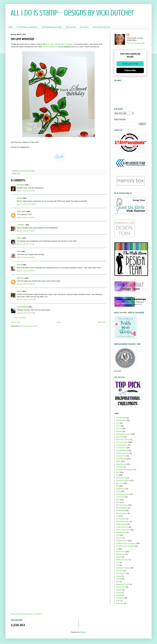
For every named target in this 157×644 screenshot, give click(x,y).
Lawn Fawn (120, 497)
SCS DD (119, 538)
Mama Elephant (122, 508)
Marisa (19, 238)
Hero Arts (119, 483)
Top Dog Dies (121, 573)
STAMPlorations (122, 541)
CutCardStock (121, 459)
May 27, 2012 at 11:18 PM (26, 204)
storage (119, 595)
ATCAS (119, 429)
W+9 (118, 582)
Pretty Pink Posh (122, 527)
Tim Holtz (119, 571)
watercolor (120, 603)
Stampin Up (120, 554)
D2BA (118, 461)
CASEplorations (122, 445)
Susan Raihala (22, 307)
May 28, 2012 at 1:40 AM (26, 218)
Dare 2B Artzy (121, 464)
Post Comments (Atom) (29, 326)
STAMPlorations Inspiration (126, 543)
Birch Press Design (123, 440)
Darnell (20, 265)
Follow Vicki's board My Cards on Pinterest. (26, 614)
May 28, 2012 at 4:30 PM (26, 284)
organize (119, 590)
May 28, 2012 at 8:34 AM (26, 257)
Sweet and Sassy (122, 560)
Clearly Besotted (122, 451)
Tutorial (119, 576)
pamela (20, 198)
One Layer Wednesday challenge (59, 44)
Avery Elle (120, 437)
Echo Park (120, 467)
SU (117, 549)
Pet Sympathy (121, 519)
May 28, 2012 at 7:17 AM (26, 244)
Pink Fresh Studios (123, 522)
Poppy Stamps (121, 524)
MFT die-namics (122, 505)
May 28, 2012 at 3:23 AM (26, 231)
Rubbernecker (121, 532)
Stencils (119, 557)
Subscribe (130, 70)
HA (117, 475)
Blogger (83, 632)
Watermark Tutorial (123, 584)
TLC (118, 563)
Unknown (20, 278)
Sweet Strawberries (50, 47)
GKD (18, 173)
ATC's (118, 426)
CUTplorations (121, 448)
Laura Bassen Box (123, 494)
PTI (117, 516)
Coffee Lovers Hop (123, 453)
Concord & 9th (121, 456)
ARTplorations (121, 420)
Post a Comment (20, 318)
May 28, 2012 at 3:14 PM (26, 271)
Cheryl (19, 291)
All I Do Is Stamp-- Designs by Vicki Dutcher (72, 13)
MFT (118, 502)
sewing (119, 593)
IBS (117, 486)
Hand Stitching (121, 478)
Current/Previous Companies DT (27, 27)
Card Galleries (71, 27)
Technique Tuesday (123, 568)
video (118, 601)
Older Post (102, 322)
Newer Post (16, 322)
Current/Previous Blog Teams (52, 27)
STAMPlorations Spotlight (125, 546)
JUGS (118, 491)
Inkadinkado (120, 489)
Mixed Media (121, 511)
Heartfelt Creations (123, 481)
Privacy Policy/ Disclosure (102, 27)
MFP (118, 500)
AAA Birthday (121, 418)
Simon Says (120, 552)
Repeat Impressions (123, 530)
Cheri (19, 251)
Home (11, 27)
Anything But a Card (123, 434)
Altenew (119, 431)
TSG (118, 565)
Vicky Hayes (21, 211)
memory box (121, 587)
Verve (118, 579)
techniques (120, 598)
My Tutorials (84, 27)
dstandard (21, 185)
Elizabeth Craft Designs (124, 470)
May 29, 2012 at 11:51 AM (26, 300)
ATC (118, 423)
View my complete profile (136, 43)
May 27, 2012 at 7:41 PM (26, 191)
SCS (118, 535)
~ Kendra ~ (21, 225)
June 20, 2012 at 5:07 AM (26, 313)
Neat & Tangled (122, 513)
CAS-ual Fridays (122, 442)
